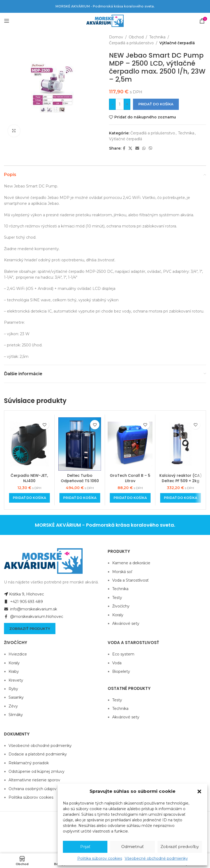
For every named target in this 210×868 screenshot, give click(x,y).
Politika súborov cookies (100, 858)
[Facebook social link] (124, 148)
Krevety (16, 680)
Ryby (13, 689)
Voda (117, 663)
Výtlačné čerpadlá (177, 43)
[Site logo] (105, 21)
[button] (199, 791)
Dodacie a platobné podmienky (38, 754)
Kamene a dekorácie (131, 563)
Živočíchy (121, 606)
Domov (116, 37)
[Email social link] (137, 148)
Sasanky (16, 697)
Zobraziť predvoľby (180, 847)
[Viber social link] (151, 148)
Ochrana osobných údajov (33, 789)
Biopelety (121, 671)
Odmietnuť (132, 847)
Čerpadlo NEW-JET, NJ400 (29, 478)
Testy (117, 598)
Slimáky (16, 715)
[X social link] (130, 148)
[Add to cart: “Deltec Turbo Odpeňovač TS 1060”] (80, 498)
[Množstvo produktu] (120, 104)
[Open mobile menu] (7, 21)
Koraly (118, 615)
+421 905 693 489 (23, 602)
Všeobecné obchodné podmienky (156, 858)
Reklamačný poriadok (29, 763)
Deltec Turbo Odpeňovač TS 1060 (80, 478)
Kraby (14, 671)
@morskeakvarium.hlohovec (34, 617)
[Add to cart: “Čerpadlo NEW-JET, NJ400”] (29, 498)
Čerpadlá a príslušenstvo (131, 43)
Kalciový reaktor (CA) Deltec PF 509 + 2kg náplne (181, 481)
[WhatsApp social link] (144, 148)
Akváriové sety (126, 623)
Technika (157, 37)
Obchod (136, 37)
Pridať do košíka (156, 104)
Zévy (13, 706)
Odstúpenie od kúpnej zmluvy (37, 771)
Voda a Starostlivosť (130, 580)
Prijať (85, 847)
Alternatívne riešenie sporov (34, 780)
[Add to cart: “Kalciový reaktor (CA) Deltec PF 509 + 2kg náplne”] (181, 498)
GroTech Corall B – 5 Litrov (130, 478)
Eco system (123, 654)
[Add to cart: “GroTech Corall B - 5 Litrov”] (130, 498)
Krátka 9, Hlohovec (24, 594)
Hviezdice (18, 654)
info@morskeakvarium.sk (31, 609)
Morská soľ (122, 572)
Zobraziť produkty (30, 629)
